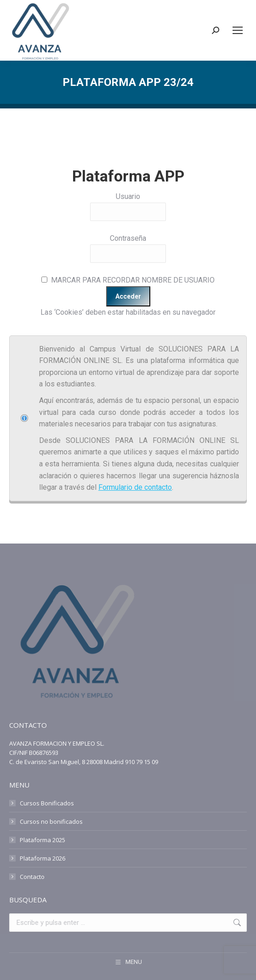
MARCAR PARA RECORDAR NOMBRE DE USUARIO (133, 280)
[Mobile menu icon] (238, 30)
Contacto (32, 877)
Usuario (128, 196)
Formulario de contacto (135, 487)
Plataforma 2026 (43, 858)
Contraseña (128, 238)
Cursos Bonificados (47, 803)
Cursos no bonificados (51, 821)
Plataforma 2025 (43, 840)
